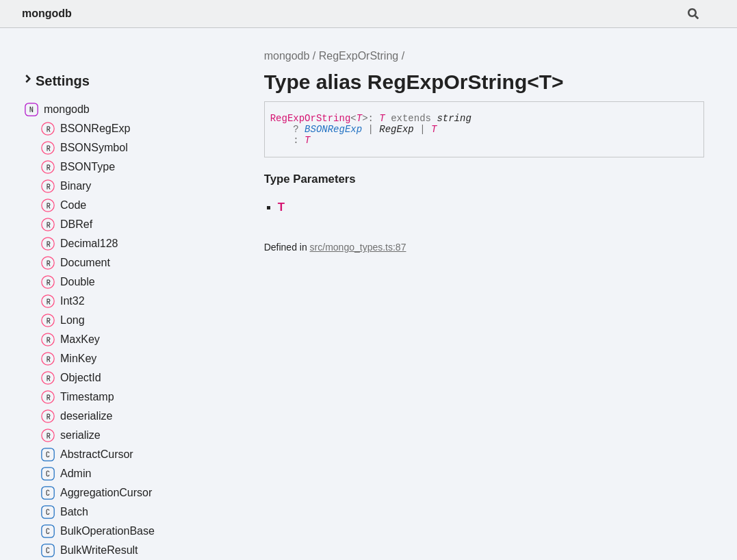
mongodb (47, 13)
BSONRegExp (333, 129)
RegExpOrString (359, 56)
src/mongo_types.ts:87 (358, 247)
